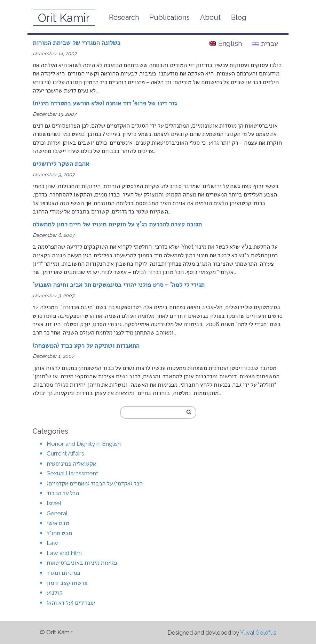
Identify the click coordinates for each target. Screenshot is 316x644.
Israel (54, 503)
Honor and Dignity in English (84, 444)
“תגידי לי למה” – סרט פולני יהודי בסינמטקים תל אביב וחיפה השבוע (119, 285)
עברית (265, 43)
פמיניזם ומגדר (63, 573)
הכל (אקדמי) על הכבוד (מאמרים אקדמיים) (95, 483)
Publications (169, 17)
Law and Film (64, 553)
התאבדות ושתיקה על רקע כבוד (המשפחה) (86, 345)
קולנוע (55, 593)
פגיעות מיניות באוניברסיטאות (82, 563)
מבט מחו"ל (59, 533)
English (226, 43)
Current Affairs (65, 453)
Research (124, 17)
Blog (239, 17)
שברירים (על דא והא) (71, 603)
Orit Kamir (64, 18)
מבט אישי (58, 523)
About (210, 17)
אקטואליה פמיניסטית (71, 464)
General (57, 513)
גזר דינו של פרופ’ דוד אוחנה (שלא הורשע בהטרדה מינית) (105, 103)
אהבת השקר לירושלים (61, 164)
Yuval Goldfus (258, 633)
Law (52, 543)
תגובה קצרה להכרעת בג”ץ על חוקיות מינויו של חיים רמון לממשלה (117, 224)
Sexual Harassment (72, 473)
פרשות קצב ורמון (67, 583)
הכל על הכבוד (63, 493)
